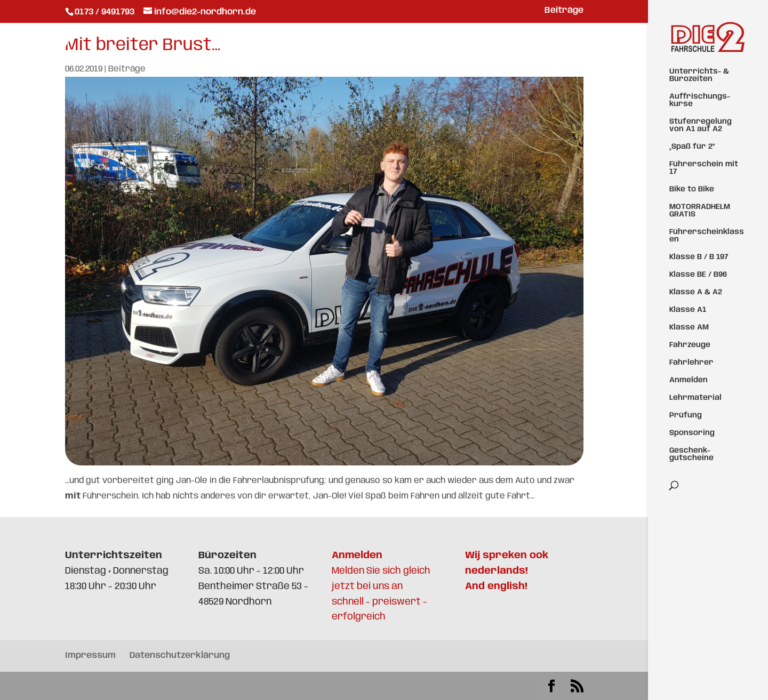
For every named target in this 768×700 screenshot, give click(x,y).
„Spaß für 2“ (692, 147)
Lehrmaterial (695, 398)
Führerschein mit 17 (704, 168)
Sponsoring (692, 433)
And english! (496, 586)
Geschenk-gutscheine (691, 454)
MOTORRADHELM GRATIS (700, 211)
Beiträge (564, 11)
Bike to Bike (692, 189)
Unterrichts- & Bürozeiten (699, 75)
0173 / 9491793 (106, 12)
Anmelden (689, 380)
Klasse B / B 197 (699, 257)
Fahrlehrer (691, 363)
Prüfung (686, 415)
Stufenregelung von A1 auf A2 (701, 125)
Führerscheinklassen (707, 236)
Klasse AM (689, 327)
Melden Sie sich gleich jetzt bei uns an (381, 571)
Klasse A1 (688, 310)
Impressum (90, 655)
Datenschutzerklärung (180, 655)
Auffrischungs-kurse (700, 100)
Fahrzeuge (690, 345)
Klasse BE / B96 (698, 275)
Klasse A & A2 (696, 292)
